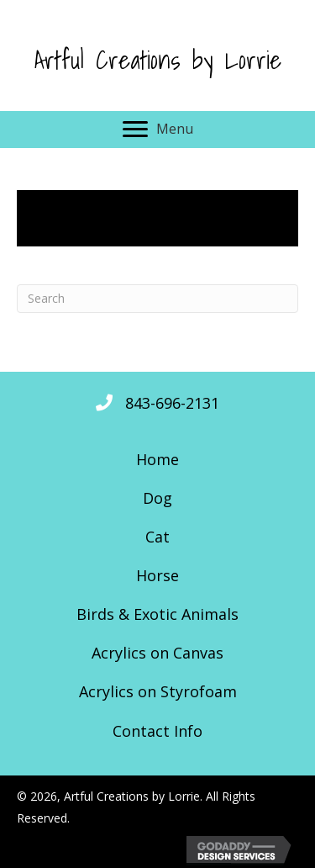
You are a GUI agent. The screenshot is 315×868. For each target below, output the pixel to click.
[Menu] (158, 130)
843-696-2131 (172, 403)
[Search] (157, 299)
